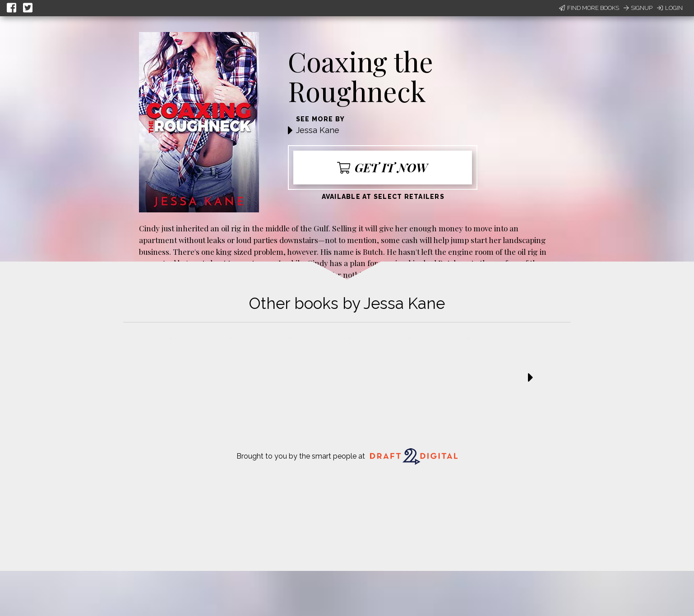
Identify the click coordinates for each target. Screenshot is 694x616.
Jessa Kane (318, 130)
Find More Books (589, 8)
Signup (638, 8)
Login (670, 8)
